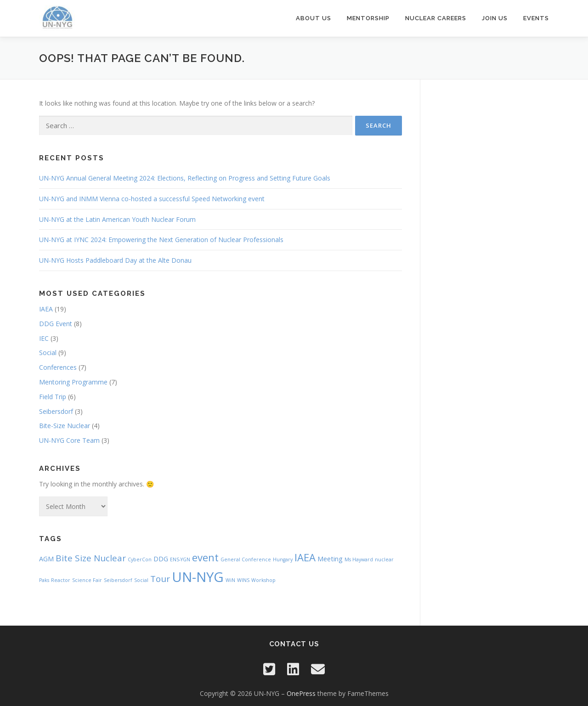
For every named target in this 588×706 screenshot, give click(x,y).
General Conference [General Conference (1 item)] (246, 559)
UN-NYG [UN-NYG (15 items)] (198, 577)
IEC (44, 338)
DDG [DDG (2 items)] (161, 559)
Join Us (495, 18)
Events (536, 18)
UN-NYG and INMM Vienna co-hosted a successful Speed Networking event (152, 199)
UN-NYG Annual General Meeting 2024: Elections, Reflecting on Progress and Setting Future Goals (185, 178)
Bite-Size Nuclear (65, 426)
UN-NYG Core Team (69, 440)
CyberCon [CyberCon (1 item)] (140, 559)
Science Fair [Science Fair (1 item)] (87, 580)
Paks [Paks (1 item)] (44, 580)
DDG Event (56, 324)
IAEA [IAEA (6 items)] (305, 557)
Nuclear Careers (436, 18)
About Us (314, 18)
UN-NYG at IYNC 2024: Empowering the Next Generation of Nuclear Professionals (161, 240)
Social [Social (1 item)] (141, 580)
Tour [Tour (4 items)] (160, 579)
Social (48, 353)
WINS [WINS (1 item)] (243, 580)
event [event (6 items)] (205, 557)
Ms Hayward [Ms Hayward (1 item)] (359, 559)
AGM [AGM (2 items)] (46, 559)
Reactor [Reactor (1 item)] (61, 580)
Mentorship (368, 18)
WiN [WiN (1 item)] (230, 580)
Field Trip (53, 397)
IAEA (46, 309)
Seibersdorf (56, 411)
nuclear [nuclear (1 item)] (384, 559)
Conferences (58, 367)
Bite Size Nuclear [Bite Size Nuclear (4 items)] (91, 558)
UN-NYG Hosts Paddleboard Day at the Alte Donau (115, 260)
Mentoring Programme (73, 382)
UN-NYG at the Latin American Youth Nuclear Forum (117, 219)
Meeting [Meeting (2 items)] (330, 559)
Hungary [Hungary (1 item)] (283, 559)
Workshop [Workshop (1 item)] (263, 580)
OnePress (301, 693)
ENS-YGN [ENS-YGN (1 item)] (180, 559)
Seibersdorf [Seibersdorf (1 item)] (118, 580)
